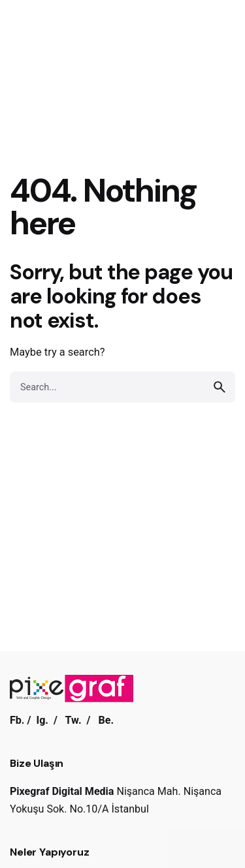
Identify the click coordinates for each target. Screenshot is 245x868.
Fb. (17, 720)
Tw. (73, 720)
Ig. (42, 720)
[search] (220, 387)
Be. (106, 720)
